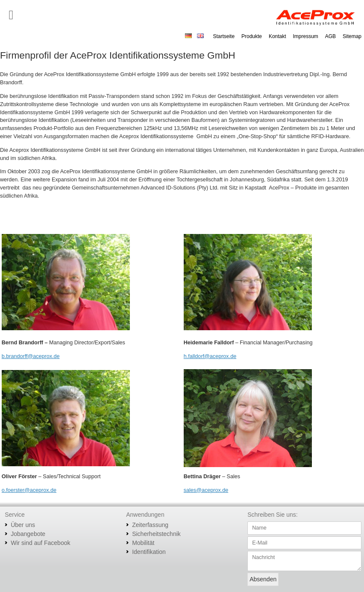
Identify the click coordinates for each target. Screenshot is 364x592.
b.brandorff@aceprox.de (31, 356)
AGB (330, 36)
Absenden (263, 579)
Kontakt (277, 36)
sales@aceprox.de (206, 490)
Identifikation (149, 552)
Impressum (306, 36)
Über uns (23, 525)
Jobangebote (28, 534)
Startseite (224, 36)
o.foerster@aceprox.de (29, 490)
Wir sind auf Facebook (40, 543)
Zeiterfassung (150, 525)
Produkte (252, 36)
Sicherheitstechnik (156, 534)
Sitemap (352, 36)
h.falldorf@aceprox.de (210, 356)
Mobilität (143, 543)
